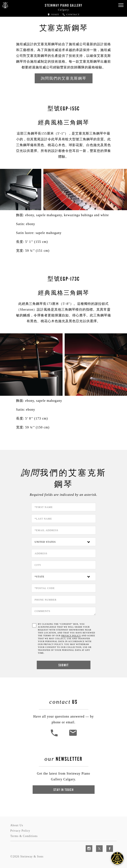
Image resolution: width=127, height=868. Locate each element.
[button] (121, 5)
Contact (71, 14)
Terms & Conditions (24, 836)
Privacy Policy (20, 831)
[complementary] (97, 845)
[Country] (64, 542)
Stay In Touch (64, 790)
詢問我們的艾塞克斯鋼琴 (64, 78)
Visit (53, 14)
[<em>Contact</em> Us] (73, 736)
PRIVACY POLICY (71, 636)
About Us (17, 825)
